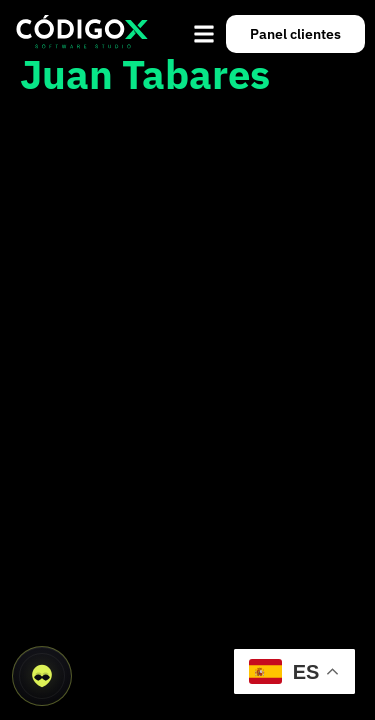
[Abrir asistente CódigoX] (42, 676)
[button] (204, 33)
